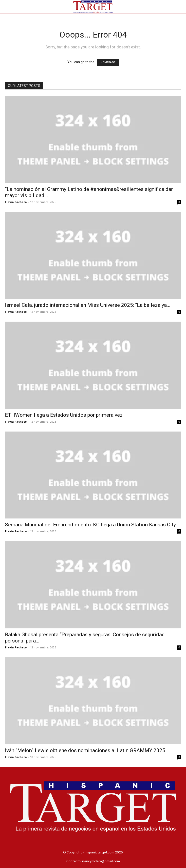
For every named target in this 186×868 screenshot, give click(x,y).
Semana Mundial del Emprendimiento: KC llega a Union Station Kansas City (90, 525)
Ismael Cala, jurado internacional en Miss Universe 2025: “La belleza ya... (88, 305)
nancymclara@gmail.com (101, 861)
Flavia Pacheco (16, 202)
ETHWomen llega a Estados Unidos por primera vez (64, 415)
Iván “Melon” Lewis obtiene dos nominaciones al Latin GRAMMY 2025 (85, 750)
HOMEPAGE (108, 62)
